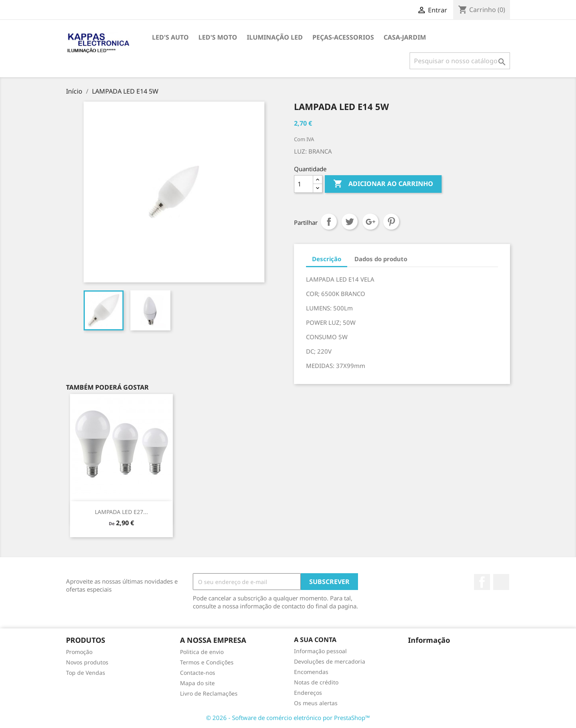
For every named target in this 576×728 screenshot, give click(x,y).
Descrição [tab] (327, 259)
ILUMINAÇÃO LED (275, 37)
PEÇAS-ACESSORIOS (343, 37)
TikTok (501, 582)
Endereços (308, 693)
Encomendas (311, 672)
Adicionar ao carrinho (383, 184)
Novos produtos (87, 662)
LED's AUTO (170, 37)
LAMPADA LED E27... (121, 512)
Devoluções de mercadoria (330, 661)
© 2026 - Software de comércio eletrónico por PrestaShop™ (288, 718)
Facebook (482, 582)
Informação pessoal (320, 651)
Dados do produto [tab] (381, 259)
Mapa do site (197, 683)
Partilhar (329, 222)
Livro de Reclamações (209, 693)
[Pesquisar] (460, 61)
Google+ (370, 222)
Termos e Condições (207, 662)
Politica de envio (202, 652)
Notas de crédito (316, 682)
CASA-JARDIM (405, 37)
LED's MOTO (218, 37)
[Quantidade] (304, 184)
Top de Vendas (86, 673)
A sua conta (315, 640)
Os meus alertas (316, 703)
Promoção (79, 652)
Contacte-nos (198, 673)
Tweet (350, 222)
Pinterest (391, 222)
